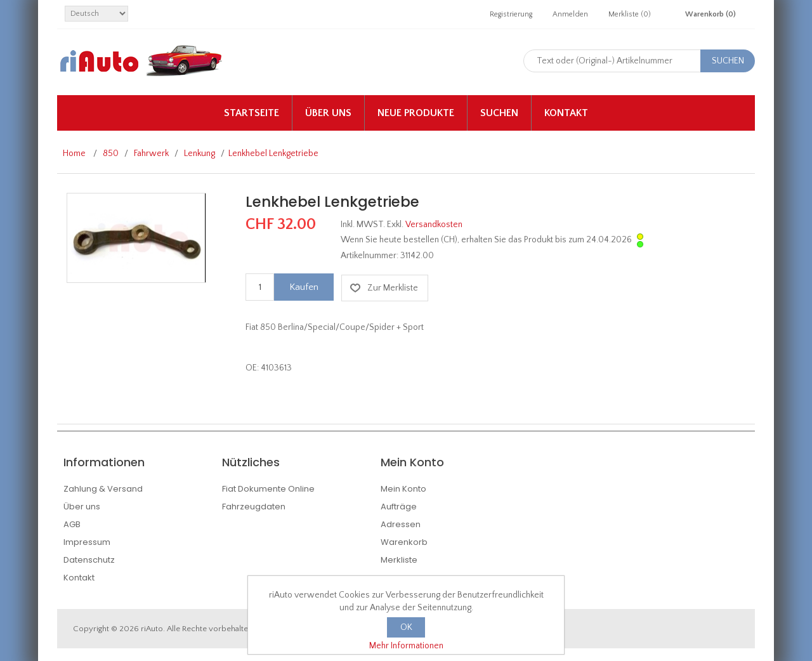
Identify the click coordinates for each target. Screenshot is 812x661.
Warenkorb (404, 542)
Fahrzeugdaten (254, 507)
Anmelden (570, 14)
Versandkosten (434, 225)
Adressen (401, 524)
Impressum (87, 542)
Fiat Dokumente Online (268, 489)
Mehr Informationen (406, 646)
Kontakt (566, 113)
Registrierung (511, 14)
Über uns (328, 113)
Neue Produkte (416, 113)
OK (406, 627)
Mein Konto (403, 489)
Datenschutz (89, 560)
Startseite (252, 113)
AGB (72, 524)
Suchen (499, 113)
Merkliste (399, 560)
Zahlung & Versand (103, 489)
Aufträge (399, 507)
